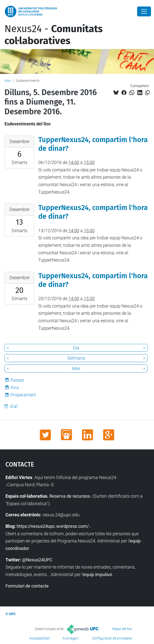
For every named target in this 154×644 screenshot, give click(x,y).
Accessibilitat (39, 638)
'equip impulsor (97, 574)
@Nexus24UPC (37, 560)
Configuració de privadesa (112, 638)
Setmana (76, 358)
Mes (76, 368)
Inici (8, 81)
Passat (17, 380)
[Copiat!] (147, 93)
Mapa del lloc (122, 629)
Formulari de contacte (27, 586)
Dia (76, 348)
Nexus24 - (54, 35)
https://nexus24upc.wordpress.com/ (53, 526)
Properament (23, 395)
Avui (15, 387)
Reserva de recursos (70, 496)
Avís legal (70, 638)
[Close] (144, 11)
